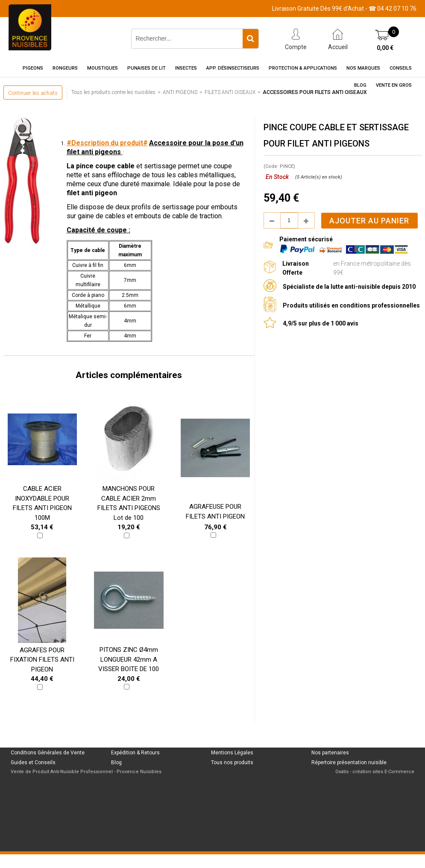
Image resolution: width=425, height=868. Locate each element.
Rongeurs (65, 68)
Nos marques (363, 68)
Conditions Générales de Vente (48, 753)
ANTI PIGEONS (180, 92)
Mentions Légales (232, 753)
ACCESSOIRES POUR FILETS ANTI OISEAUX (315, 92)
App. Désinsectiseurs (233, 68)
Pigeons (33, 68)
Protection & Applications (303, 68)
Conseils (401, 68)
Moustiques (103, 68)
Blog (360, 85)
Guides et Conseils (33, 762)
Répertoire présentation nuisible (349, 762)
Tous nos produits (232, 762)
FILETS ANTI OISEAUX (230, 92)
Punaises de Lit (147, 68)
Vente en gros (394, 85)
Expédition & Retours (135, 753)
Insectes (186, 68)
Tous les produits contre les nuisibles (113, 92)
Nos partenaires (330, 753)
